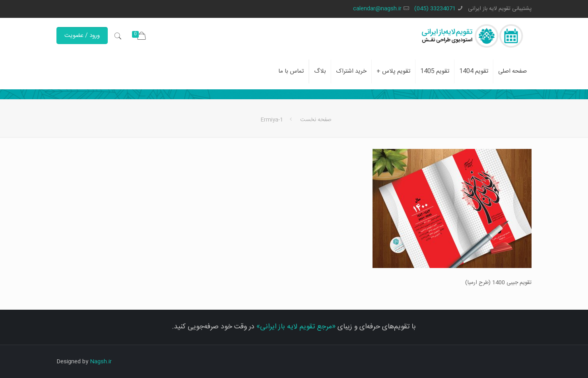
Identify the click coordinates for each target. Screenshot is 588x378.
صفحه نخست (316, 120)
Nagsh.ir (101, 362)
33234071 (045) (435, 9)
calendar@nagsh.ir (377, 9)
